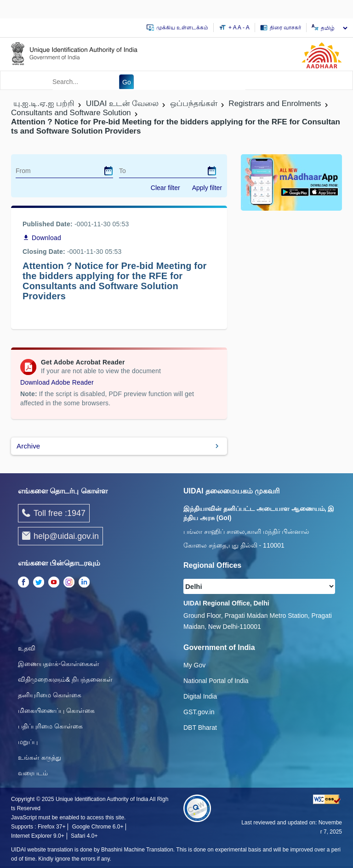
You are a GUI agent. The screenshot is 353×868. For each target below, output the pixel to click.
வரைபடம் (33, 773)
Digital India (200, 696)
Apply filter (207, 188)
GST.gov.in (199, 712)
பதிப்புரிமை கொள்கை (50, 726)
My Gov (194, 665)
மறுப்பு (28, 742)
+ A (233, 28)
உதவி (27, 648)
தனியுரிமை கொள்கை (50, 695)
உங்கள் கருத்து (40, 757)
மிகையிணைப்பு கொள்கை (56, 711)
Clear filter (165, 188)
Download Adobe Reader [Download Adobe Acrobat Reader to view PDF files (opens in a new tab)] (57, 382)
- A (246, 28)
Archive (28, 446)
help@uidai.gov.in (60, 536)
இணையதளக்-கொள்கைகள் (59, 664)
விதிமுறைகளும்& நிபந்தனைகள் (65, 679)
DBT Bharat (200, 728)
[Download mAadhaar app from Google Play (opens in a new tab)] (291, 182)
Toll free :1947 (54, 513)
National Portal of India (216, 681)
